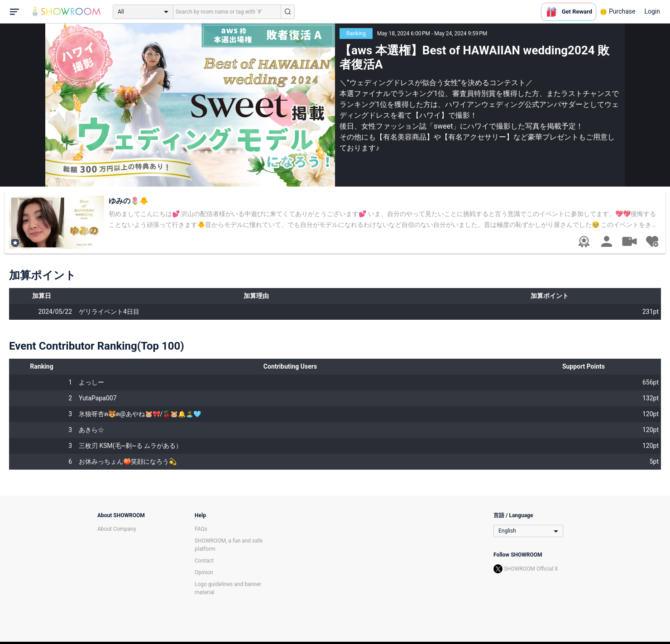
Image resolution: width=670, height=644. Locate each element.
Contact (204, 561)
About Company (117, 529)
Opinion (204, 572)
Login (652, 11)
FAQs (201, 529)
